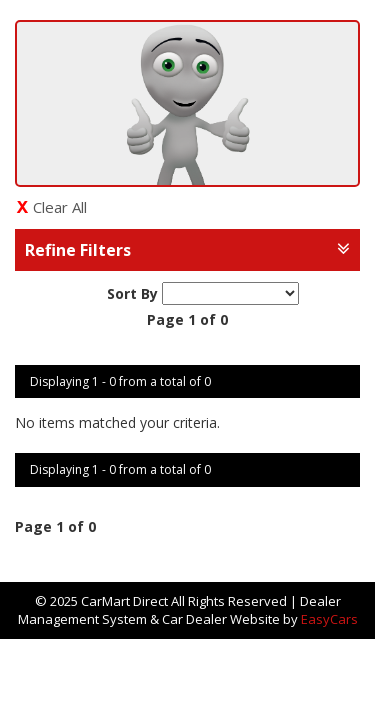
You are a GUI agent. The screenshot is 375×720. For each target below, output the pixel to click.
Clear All (60, 207)
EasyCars (329, 619)
